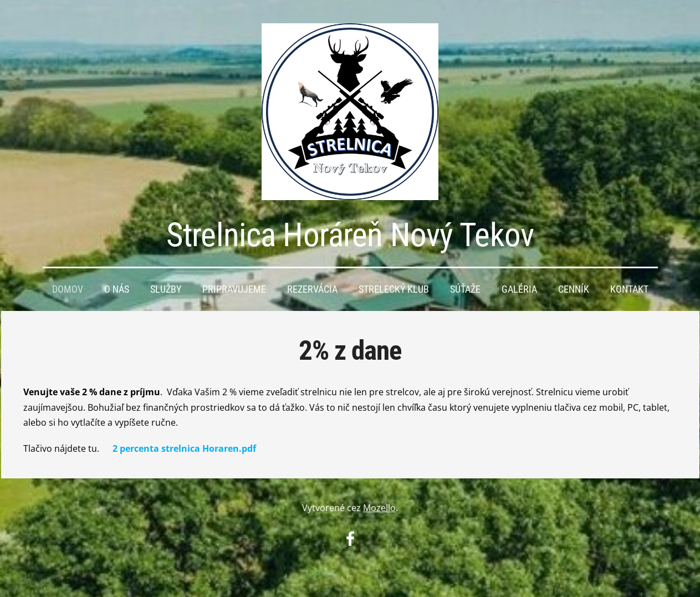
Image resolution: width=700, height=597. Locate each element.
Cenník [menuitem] (574, 289)
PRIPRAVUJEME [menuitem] (234, 289)
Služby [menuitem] (166, 289)
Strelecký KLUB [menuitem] (394, 289)
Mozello (379, 508)
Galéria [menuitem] (519, 289)
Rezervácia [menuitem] (312, 289)
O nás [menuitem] (117, 289)
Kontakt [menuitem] (629, 289)
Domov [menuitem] (68, 289)
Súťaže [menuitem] (465, 289)
